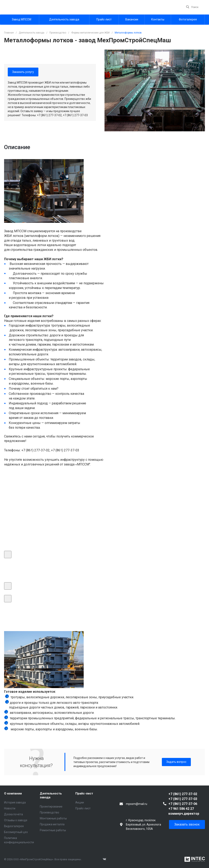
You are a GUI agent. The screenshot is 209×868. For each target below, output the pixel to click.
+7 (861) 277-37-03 (183, 799)
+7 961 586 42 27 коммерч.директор (184, 811)
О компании (13, 793)
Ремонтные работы (53, 830)
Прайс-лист (84, 793)
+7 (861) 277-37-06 (183, 804)
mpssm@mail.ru (137, 804)
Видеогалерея (14, 826)
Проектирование (51, 807)
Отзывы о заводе (16, 820)
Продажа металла (52, 824)
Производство (49, 812)
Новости (10, 808)
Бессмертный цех (16, 832)
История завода (15, 802)
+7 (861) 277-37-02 (183, 794)
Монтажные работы (53, 818)
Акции (80, 802)
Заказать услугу (23, 72)
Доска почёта (13, 814)
